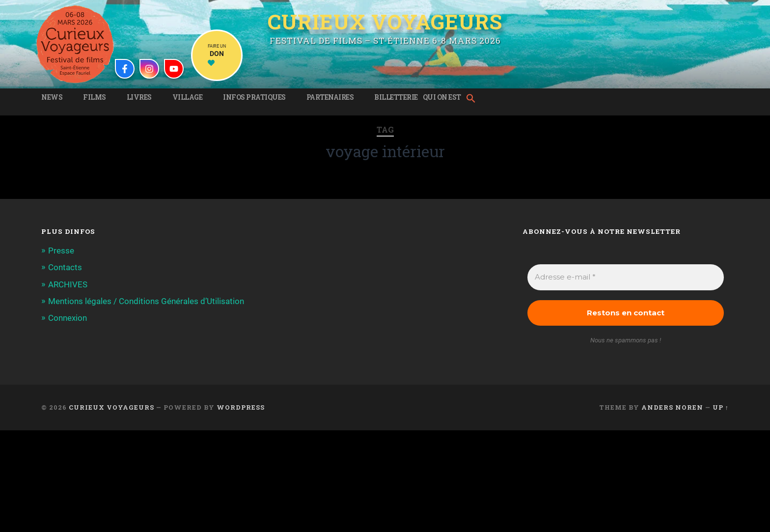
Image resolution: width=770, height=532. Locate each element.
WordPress (241, 407)
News (52, 97)
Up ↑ (721, 407)
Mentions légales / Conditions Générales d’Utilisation (146, 301)
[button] (473, 99)
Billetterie (396, 97)
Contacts (65, 267)
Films (95, 97)
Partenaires (330, 97)
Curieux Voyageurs (385, 22)
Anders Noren (672, 407)
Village (188, 97)
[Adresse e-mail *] (626, 277)
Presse (61, 251)
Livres (139, 97)
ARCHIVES (68, 284)
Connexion (68, 318)
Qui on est (442, 97)
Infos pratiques (254, 97)
